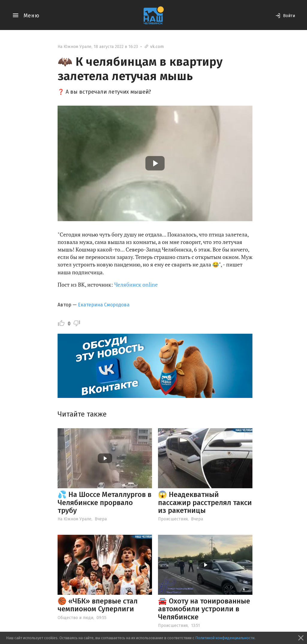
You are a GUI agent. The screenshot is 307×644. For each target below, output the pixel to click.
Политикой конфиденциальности (225, 638)
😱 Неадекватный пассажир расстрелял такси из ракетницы (205, 503)
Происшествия (173, 519)
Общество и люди (75, 618)
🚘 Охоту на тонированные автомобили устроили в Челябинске (204, 609)
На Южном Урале (75, 47)
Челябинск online (136, 284)
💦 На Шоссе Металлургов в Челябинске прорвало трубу (104, 503)
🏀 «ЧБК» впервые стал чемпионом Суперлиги (98, 605)
